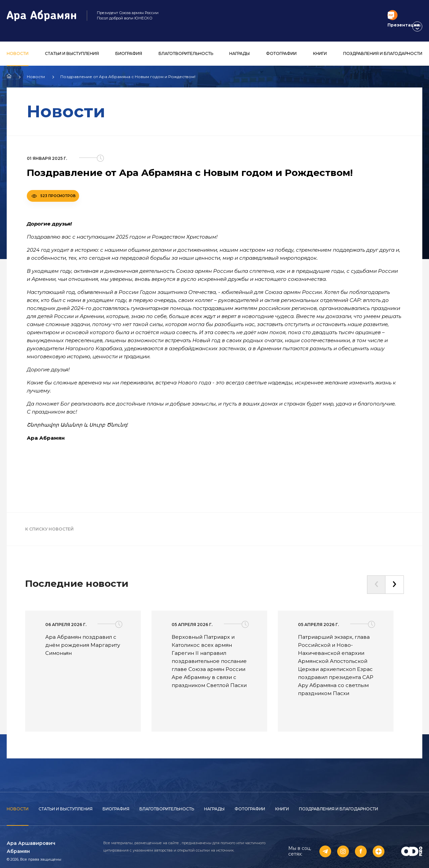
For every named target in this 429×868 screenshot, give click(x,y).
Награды (239, 46)
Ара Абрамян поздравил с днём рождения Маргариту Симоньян (83, 638)
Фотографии (281, 46)
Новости (18, 46)
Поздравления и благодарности (383, 46)
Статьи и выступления (72, 46)
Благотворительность (186, 46)
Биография (129, 46)
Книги (320, 46)
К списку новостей (49, 522)
